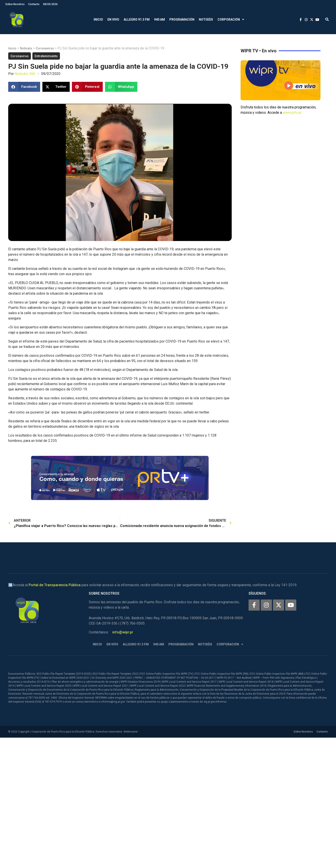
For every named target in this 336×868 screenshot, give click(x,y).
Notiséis (206, 20)
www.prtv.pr (292, 113)
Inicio (98, 20)
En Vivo (113, 20)
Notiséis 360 (25, 74)
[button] (327, 20)
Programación (182, 20)
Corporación (231, 20)
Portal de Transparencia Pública (55, 585)
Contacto (34, 4)
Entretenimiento (46, 56)
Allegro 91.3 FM (137, 20)
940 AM (159, 20)
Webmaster (131, 732)
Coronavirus (45, 48)
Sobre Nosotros (15, 4)
